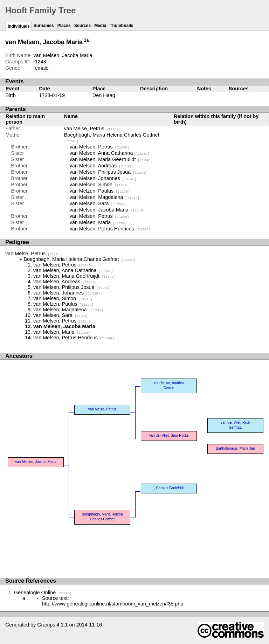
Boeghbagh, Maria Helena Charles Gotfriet (79, 259)
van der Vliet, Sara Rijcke (169, 435)
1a (87, 40)
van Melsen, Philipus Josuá (108, 172)
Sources (82, 26)
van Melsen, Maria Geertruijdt (111, 159)
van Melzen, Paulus (100, 191)
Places (64, 26)
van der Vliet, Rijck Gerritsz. (235, 425)
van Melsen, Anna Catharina (110, 153)
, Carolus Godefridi (169, 488)
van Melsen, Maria (98, 222)
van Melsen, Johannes (103, 178)
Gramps (46, 625)
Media (100, 26)
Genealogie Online (43, 593)
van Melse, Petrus (92, 129)
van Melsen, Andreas (101, 166)
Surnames (44, 26)
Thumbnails (121, 26)
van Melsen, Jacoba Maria (107, 210)
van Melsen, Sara (98, 203)
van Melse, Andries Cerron (169, 385)
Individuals (19, 26)
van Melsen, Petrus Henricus (110, 229)
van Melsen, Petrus (99, 147)
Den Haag (104, 95)
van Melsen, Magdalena (105, 197)
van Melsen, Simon (99, 185)
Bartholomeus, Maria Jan (235, 448)
